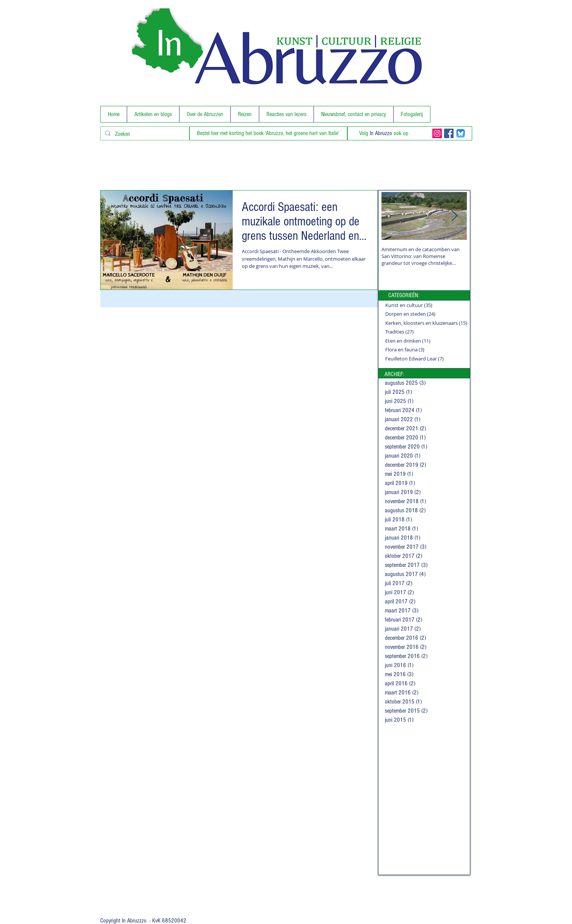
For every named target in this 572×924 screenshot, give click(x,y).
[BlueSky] (461, 133)
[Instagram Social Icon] (437, 133)
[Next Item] (455, 216)
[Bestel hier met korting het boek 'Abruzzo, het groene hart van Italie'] (268, 133)
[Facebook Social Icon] (449, 133)
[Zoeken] (144, 134)
